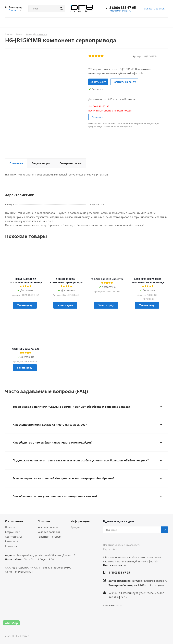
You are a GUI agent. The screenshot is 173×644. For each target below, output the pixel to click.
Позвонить (97, 117)
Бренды (75, 527)
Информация (80, 521)
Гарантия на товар (49, 537)
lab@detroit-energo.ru (151, 585)
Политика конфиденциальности (122, 545)
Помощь (44, 521)
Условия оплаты (48, 527)
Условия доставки (49, 532)
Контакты (11, 546)
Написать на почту (124, 82)
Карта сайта (110, 549)
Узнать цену (98, 82)
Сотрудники (13, 532)
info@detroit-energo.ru (120, 11)
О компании (14, 521)
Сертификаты (13, 537)
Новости (10, 527)
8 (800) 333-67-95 (123, 8)
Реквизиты (12, 541)
